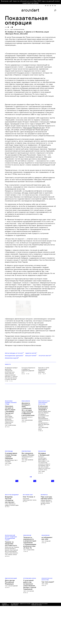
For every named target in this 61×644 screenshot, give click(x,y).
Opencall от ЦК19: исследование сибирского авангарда (44, 408)
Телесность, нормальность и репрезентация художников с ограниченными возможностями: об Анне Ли (30, 581)
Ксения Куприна (30, 588)
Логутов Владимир (12, 533)
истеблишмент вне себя (47, 576)
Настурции (28, 128)
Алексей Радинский (13, 624)
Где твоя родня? (48, 620)
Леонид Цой (48, 579)
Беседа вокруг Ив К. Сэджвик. (11, 499)
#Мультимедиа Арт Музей (14, 391)
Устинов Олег (28, 533)
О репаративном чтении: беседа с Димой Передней (11, 494)
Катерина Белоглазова (19, 30)
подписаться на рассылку (25, 642)
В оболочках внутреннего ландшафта (43, 446)
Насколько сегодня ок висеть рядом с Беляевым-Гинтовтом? (10, 448)
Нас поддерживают (15, 642)
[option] (12, 531)
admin (10, 501)
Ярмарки (45, 533)
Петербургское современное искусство (44, 441)
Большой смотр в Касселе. (27, 456)
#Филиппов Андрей (12, 396)
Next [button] (31, 515)
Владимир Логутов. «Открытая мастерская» (10, 537)
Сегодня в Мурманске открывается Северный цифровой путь (28, 408)
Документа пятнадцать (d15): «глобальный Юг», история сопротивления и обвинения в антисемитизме (28, 447)
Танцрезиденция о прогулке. (27, 496)
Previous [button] (28, 515)
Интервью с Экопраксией (44, 492)
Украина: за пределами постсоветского (11, 582)
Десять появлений (32, 346)
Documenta (26, 439)
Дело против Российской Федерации (10, 620)
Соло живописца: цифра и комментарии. (12, 543)
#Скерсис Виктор (45, 394)
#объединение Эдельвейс (14, 394)
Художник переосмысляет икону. (30, 537)
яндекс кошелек (14, 643)
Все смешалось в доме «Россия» (28, 492)
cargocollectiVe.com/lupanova (41, 642)
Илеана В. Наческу (13, 593)
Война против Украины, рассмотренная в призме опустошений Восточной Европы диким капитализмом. (12, 588)
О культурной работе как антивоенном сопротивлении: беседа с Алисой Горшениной (30, 623)
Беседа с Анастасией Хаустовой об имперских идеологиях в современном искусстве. (9, 457)
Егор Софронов (30, 629)
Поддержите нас (5, 643)
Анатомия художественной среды (11, 441)
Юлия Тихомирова (29, 498)
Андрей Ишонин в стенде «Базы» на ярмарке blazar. (46, 540)
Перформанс (27, 489)
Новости (8, 402)
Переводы (9, 489)
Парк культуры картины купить (47, 536)
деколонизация (11, 616)
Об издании (4, 642)
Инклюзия (28, 573)
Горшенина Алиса (30, 616)
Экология (42, 489)
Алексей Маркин (29, 458)
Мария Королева (12, 463)
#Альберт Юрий (31, 394)
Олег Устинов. (29, 535)
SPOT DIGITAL (39, 643)
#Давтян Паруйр (31, 391)
